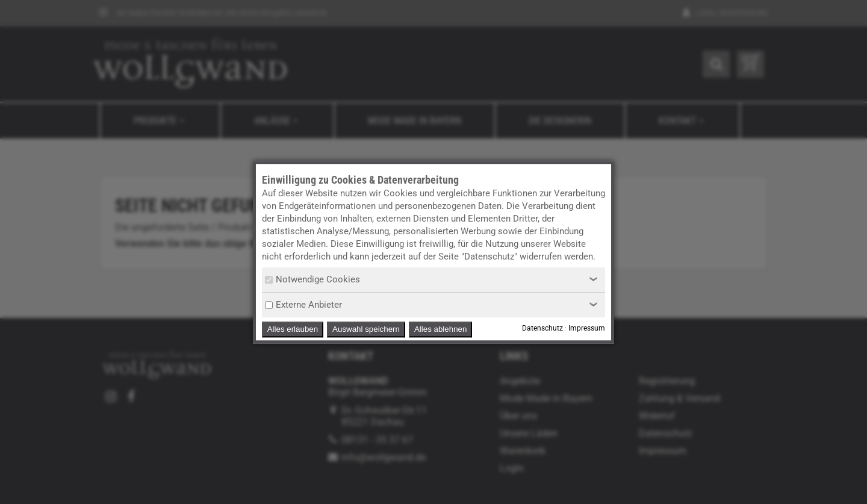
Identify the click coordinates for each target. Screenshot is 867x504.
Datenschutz (542, 328)
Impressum (587, 328)
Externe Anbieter (303, 305)
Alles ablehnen (440, 329)
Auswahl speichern (366, 329)
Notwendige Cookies (312, 279)
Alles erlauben (293, 329)
